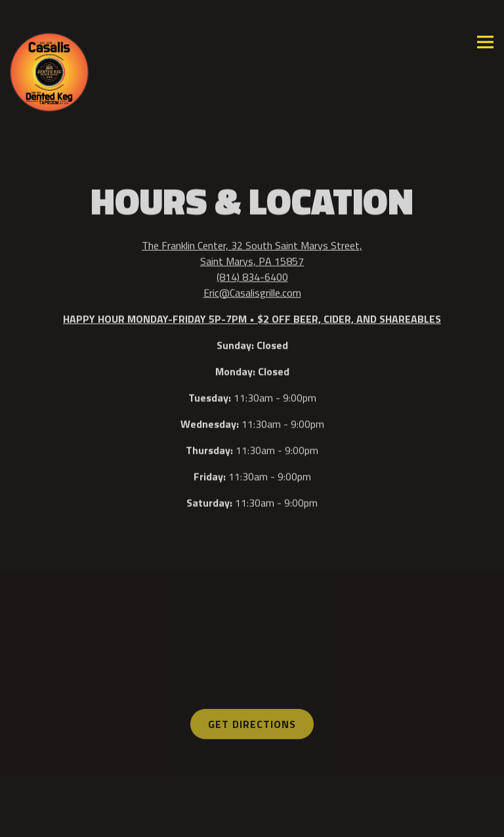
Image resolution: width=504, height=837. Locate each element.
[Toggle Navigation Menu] (485, 42)
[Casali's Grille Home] (49, 71)
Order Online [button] (252, 791)
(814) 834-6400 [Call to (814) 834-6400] (252, 277)
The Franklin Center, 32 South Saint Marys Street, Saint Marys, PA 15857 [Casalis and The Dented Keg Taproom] (252, 253)
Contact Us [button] (252, 822)
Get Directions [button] (252, 725)
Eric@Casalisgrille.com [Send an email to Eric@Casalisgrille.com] (252, 293)
